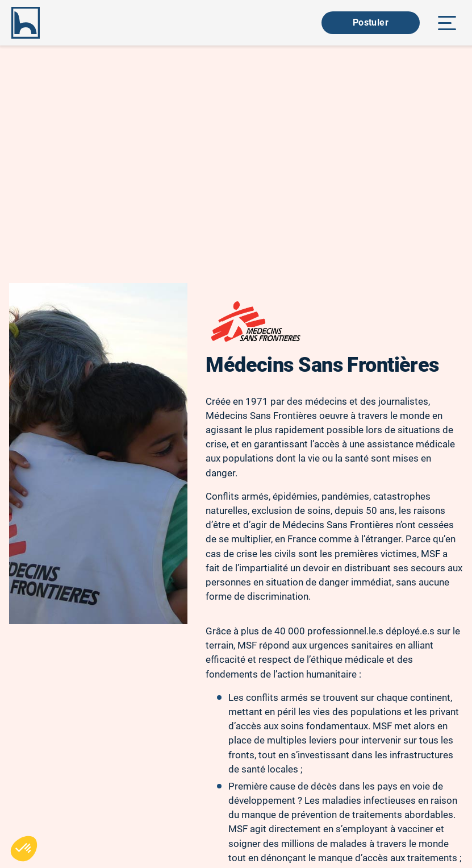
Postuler (371, 22)
